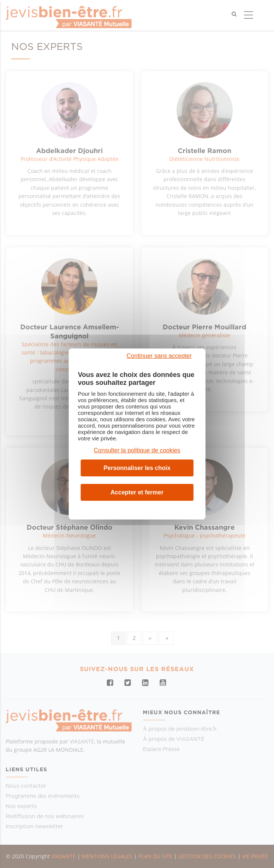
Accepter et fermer (137, 492)
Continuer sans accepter (159, 356)
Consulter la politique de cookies (137, 450)
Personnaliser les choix (137, 468)
